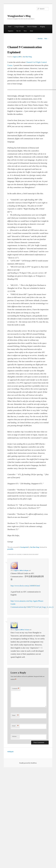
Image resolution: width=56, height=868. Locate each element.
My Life (19, 31)
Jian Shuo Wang (27, 57)
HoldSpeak (11, 752)
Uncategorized (24, 547)
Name (15, 715)
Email (15, 726)
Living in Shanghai (19, 27)
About (31, 31)
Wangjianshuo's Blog (19, 16)
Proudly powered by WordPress (28, 763)
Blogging (43, 27)
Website (14, 736)
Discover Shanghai (32, 27)
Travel (10, 27)
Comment (16, 689)
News (25, 31)
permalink (10, 549)
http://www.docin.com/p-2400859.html (25, 586)
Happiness (11, 31)
